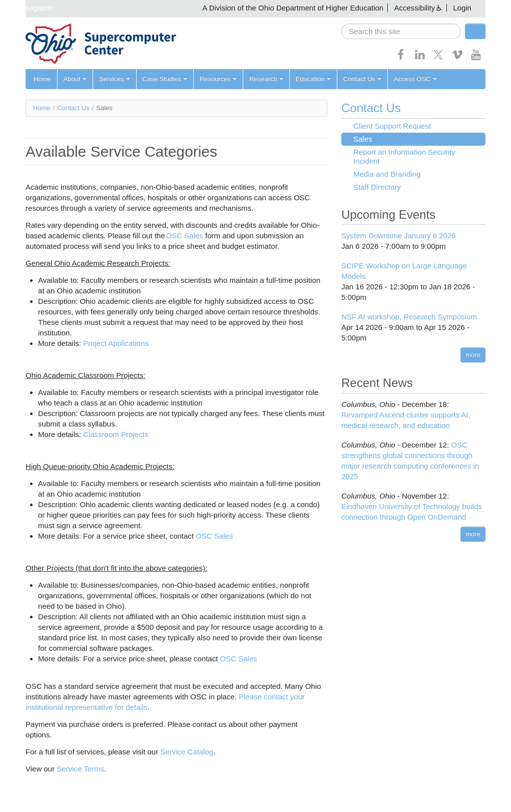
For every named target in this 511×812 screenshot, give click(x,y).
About (75, 79)
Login (462, 8)
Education (313, 79)
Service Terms (80, 769)
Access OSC (415, 79)
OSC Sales (185, 236)
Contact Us (362, 79)
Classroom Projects (116, 434)
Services (115, 79)
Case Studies (165, 79)
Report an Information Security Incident (404, 156)
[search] (401, 31)
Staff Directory (377, 187)
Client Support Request (392, 126)
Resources (218, 79)
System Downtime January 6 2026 (398, 236)
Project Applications (116, 343)
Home (42, 79)
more (473, 355)
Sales (363, 139)
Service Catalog (187, 752)
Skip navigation (28, 8)
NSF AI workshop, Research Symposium (409, 317)
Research (266, 79)
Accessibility (414, 8)
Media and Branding (387, 174)
